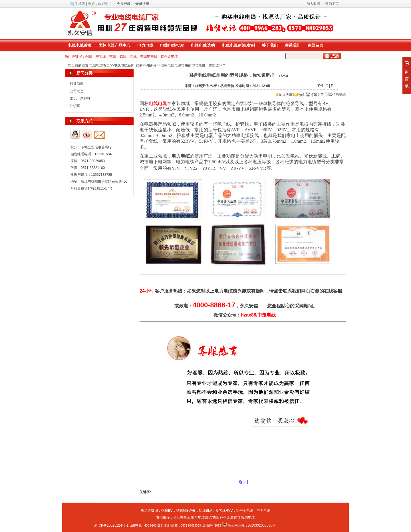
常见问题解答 (80, 98)
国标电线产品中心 (114, 45)
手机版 (80, 4)
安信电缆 (248, 517)
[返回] (243, 482)
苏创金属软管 (230, 517)
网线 (133, 57)
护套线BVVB (186, 511)
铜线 (89, 57)
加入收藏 (284, 95)
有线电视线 (149, 57)
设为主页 (332, 4)
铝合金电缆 (169, 57)
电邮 (299, 95)
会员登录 (124, 4)
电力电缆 (145, 45)
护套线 (101, 57)
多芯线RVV (224, 511)
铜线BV (167, 511)
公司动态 (77, 91)
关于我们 (270, 45)
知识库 (152, 65)
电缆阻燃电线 (208, 517)
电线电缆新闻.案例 (238, 45)
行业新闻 (77, 84)
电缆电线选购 (203, 45)
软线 (113, 57)
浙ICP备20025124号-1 (111, 525)
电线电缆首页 (80, 45)
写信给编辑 (335, 95)
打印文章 (315, 95)
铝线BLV (205, 511)
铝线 (123, 57)
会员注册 (142, 4)
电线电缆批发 (172, 45)
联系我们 (293, 45)
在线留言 (315, 45)
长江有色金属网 (185, 517)
